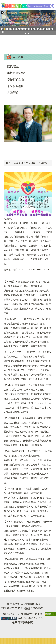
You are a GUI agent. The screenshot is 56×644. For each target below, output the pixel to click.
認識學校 (18, 163)
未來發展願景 (16, 86)
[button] (2, 13)
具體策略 (13, 93)
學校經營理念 (16, 73)
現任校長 (31, 163)
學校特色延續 (16, 79)
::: (5, 46)
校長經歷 (13, 66)
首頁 (8, 163)
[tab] (1, 29)
